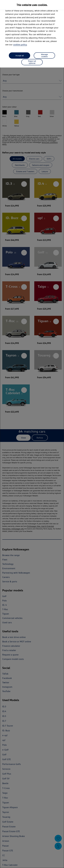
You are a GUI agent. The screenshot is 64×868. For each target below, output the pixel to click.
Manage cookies (44, 56)
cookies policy (20, 45)
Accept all (20, 56)
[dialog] (32, 434)
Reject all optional (32, 62)
